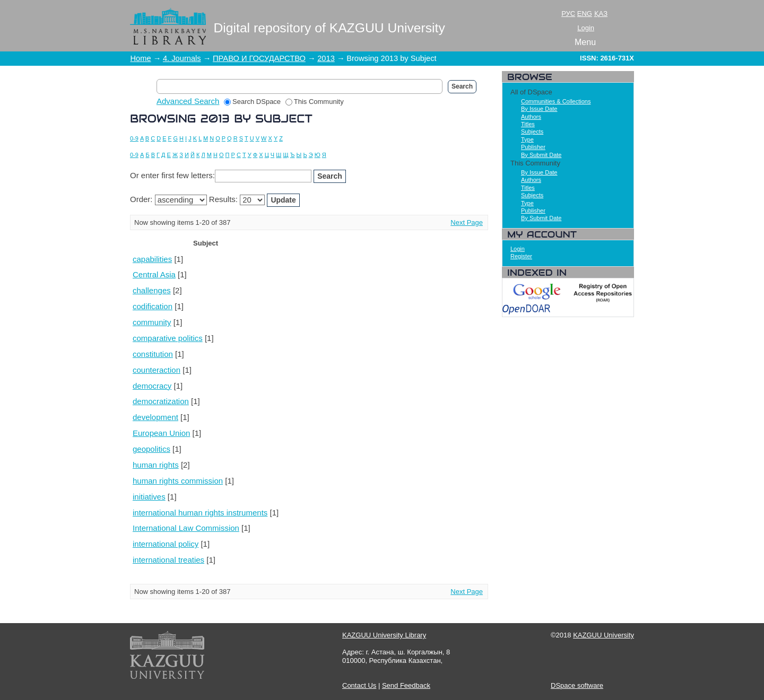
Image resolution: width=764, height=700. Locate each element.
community (152, 322)
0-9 (134, 138)
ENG (585, 14)
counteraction (157, 370)
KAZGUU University (604, 635)
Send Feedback (406, 685)
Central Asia (154, 274)
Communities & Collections (556, 101)
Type (527, 139)
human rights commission (178, 481)
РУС (568, 14)
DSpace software (577, 685)
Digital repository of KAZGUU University (329, 28)
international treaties (168, 560)
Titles (528, 124)
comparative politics (168, 338)
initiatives (149, 497)
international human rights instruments (200, 513)
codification (153, 306)
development (155, 417)
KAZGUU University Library (384, 635)
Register (521, 256)
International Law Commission (186, 528)
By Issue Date (539, 109)
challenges (152, 290)
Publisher (533, 147)
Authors (531, 117)
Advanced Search (188, 101)
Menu (585, 42)
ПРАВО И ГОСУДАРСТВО (259, 58)
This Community (315, 102)
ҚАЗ (601, 14)
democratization (161, 401)
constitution (153, 354)
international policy (166, 544)
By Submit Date (541, 155)
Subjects (532, 132)
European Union (161, 433)
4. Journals (182, 58)
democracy (152, 386)
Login (586, 28)
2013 (326, 58)
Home (141, 58)
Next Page (467, 222)
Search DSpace (252, 102)
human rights (156, 465)
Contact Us (359, 685)
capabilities (152, 259)
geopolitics (151, 449)
